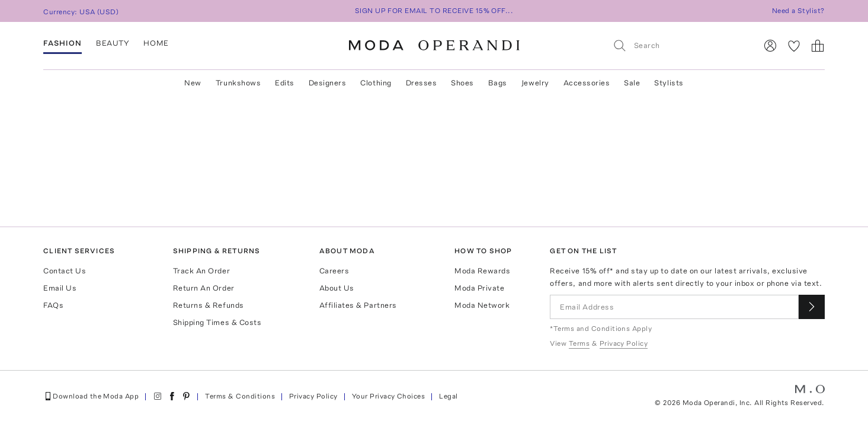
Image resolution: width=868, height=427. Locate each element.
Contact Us (65, 271)
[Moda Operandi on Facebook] (172, 396)
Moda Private (479, 288)
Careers (334, 271)
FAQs (53, 305)
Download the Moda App (91, 396)
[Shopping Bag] (818, 46)
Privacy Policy (313, 396)
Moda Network (482, 305)
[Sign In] (770, 46)
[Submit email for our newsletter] (812, 307)
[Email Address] (674, 307)
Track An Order (201, 271)
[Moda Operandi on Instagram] (158, 396)
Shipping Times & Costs (217, 322)
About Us (337, 288)
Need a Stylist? (798, 11)
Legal (448, 396)
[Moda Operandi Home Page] (434, 46)
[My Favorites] (794, 46)
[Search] (680, 45)
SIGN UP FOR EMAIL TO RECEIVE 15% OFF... (434, 11)
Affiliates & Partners (358, 305)
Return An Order (204, 288)
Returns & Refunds (209, 305)
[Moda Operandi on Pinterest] (186, 396)
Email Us (60, 288)
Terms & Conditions (240, 396)
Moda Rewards (482, 271)
